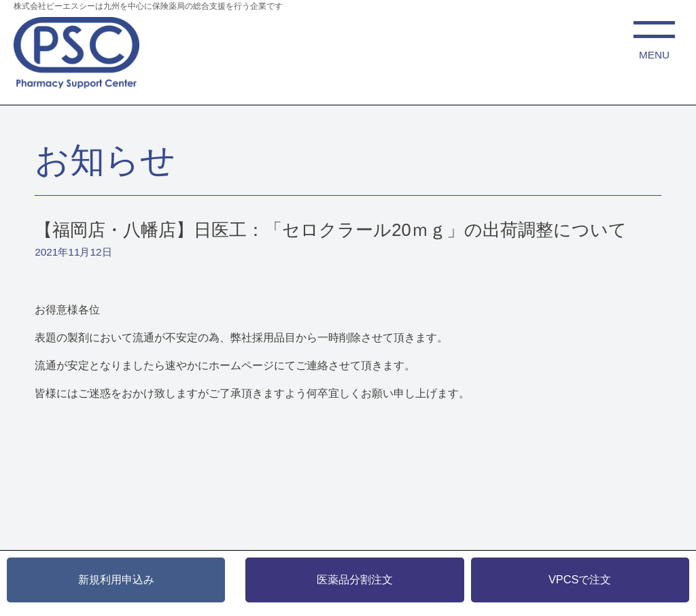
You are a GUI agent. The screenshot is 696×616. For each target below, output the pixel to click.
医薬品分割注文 (355, 579)
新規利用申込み (116, 579)
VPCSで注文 (580, 579)
